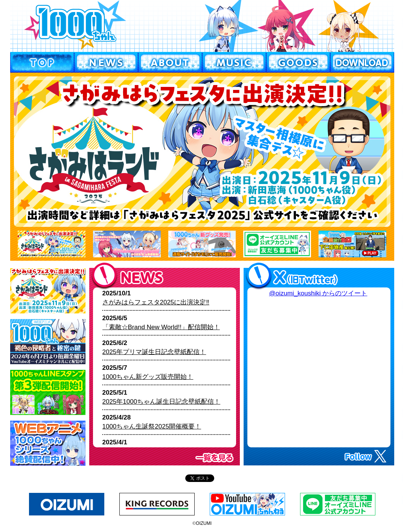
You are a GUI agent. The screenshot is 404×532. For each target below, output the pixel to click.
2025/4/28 (152, 422)
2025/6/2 (154, 347)
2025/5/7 (148, 372)
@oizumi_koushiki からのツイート (318, 293)
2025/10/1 (156, 298)
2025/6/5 (161, 323)
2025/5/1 (162, 397)
